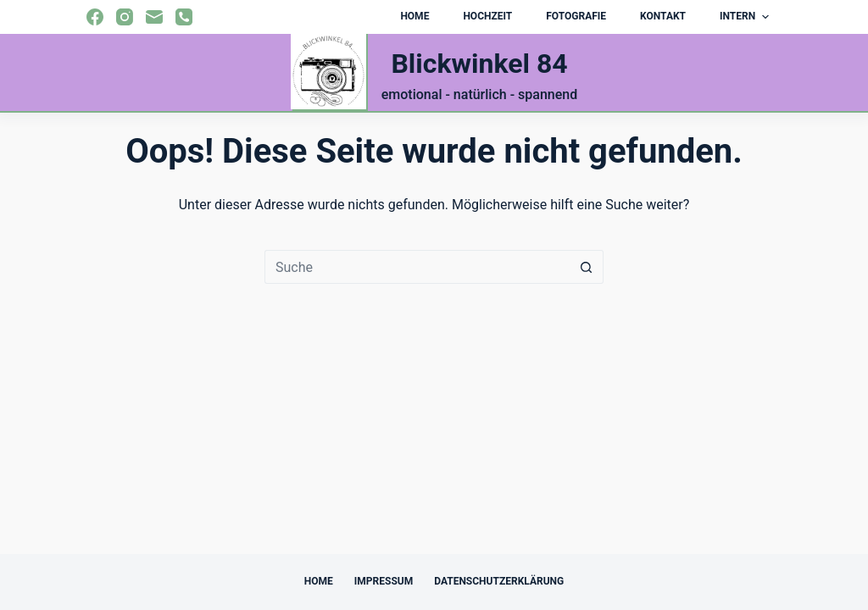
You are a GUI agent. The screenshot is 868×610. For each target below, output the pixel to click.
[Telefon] (184, 17)
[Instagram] (125, 17)
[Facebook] (95, 17)
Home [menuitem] (415, 16)
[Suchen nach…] (417, 267)
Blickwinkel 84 (479, 64)
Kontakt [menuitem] (663, 16)
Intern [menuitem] (746, 17)
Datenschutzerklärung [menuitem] (499, 581)
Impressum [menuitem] (384, 581)
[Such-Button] (587, 267)
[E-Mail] (154, 17)
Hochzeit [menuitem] (487, 16)
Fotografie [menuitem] (576, 16)
